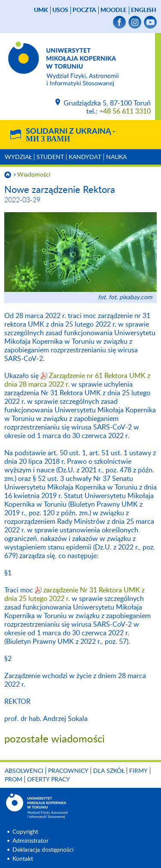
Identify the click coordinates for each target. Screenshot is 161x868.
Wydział (18, 157)
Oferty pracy (49, 780)
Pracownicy (68, 771)
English (144, 10)
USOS (60, 10)
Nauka (116, 157)
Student (50, 157)
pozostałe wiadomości (55, 739)
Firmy (138, 771)
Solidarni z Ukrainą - (71, 135)
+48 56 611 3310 (125, 111)
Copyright (25, 832)
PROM (14, 780)
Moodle (114, 10)
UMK (41, 10)
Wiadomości (34, 175)
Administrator (30, 841)
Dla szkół (109, 771)
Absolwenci (24, 771)
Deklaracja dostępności (43, 850)
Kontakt (23, 859)
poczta (84, 10)
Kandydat (85, 157)
